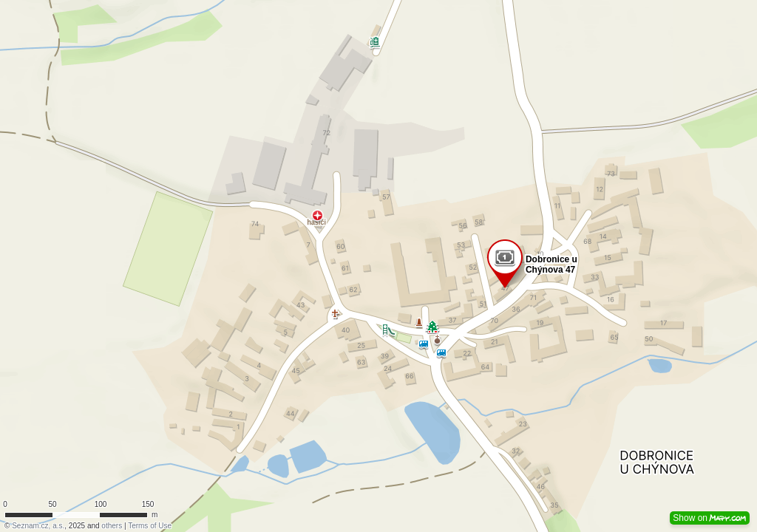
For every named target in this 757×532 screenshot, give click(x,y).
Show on (710, 518)
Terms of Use (150, 526)
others (112, 526)
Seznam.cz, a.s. (38, 526)
